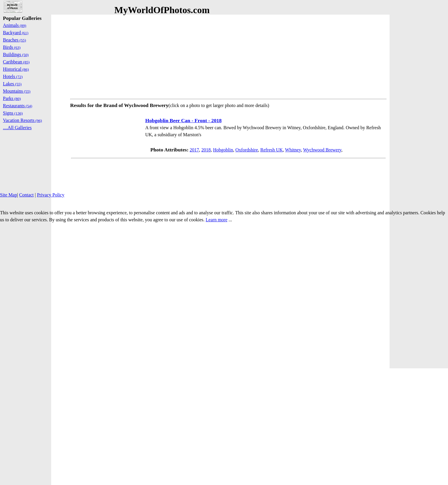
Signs (13, 113)
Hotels (13, 76)
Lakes (12, 84)
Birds (12, 47)
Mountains (17, 91)
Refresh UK (272, 150)
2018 (206, 150)
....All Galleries (17, 128)
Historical (16, 69)
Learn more (217, 220)
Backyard (16, 33)
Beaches (14, 40)
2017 (194, 150)
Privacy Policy (51, 195)
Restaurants (18, 106)
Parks (12, 98)
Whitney (293, 150)
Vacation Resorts (23, 120)
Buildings (16, 55)
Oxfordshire (247, 150)
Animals (15, 25)
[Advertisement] (228, 56)
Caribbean (16, 62)
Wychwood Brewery (322, 150)
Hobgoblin (223, 150)
